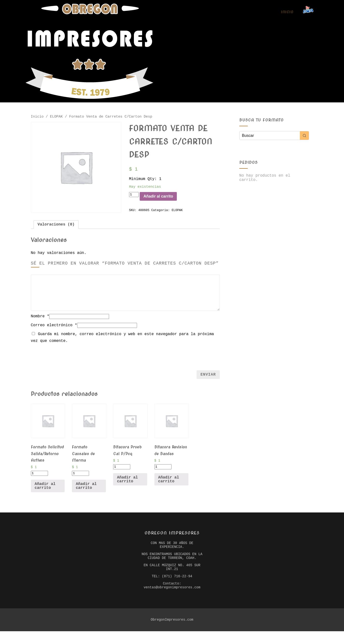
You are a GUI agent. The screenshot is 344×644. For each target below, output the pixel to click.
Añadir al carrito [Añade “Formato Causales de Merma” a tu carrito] (86, 492)
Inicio (287, 12)
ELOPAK (56, 117)
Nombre (40, 321)
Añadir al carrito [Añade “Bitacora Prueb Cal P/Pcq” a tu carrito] (127, 485)
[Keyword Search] (270, 136)
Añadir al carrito (165, 200)
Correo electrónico (54, 330)
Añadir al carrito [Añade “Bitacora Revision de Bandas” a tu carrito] (169, 485)
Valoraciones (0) (56, 229)
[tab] (56, 229)
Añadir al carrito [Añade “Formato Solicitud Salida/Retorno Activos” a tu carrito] (45, 492)
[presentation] (125, 361)
